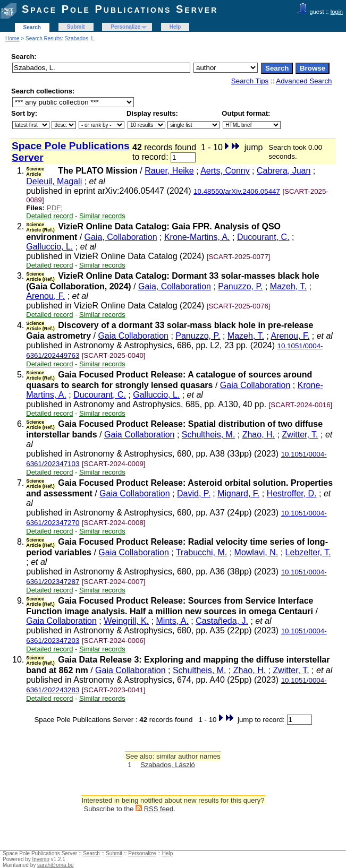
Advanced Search (304, 81)
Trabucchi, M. (201, 552)
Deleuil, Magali (54, 181)
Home (12, 38)
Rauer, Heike (169, 171)
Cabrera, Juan (284, 171)
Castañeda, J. (222, 621)
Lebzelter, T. (308, 552)
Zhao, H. (259, 435)
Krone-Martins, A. (197, 237)
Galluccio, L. (49, 247)
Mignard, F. (238, 493)
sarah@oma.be (56, 865)
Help (175, 27)
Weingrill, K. (126, 621)
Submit (76, 27)
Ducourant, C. (263, 237)
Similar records (102, 216)
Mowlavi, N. (256, 552)
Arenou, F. (45, 296)
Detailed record (49, 216)
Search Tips (250, 81)
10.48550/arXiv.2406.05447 (237, 191)
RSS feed (159, 809)
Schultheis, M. (208, 435)
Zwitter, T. (300, 435)
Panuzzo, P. (240, 286)
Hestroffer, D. (292, 493)
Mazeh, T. (288, 286)
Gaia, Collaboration (121, 237)
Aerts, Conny (225, 171)
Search (32, 27)
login (337, 12)
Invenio (41, 859)
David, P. (194, 493)
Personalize (125, 27)
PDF (54, 208)
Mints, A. (172, 621)
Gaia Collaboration (133, 336)
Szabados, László (168, 765)
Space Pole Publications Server (120, 9)
